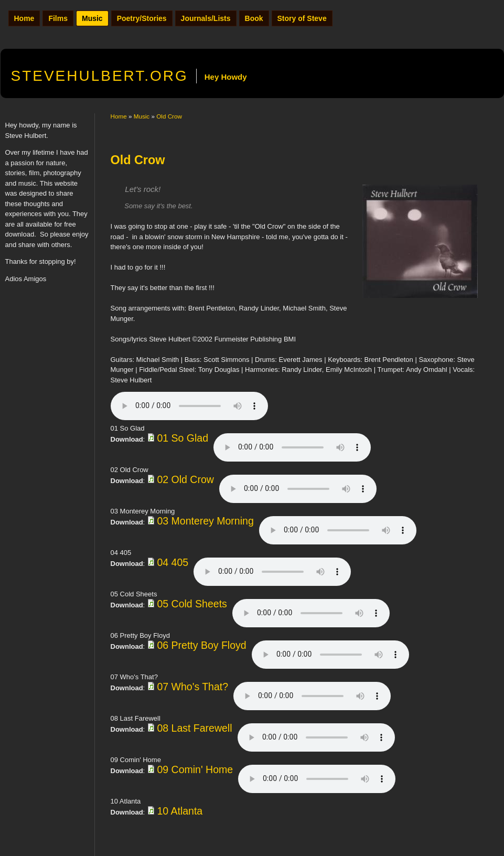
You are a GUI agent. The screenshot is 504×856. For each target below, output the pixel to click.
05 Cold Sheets (192, 604)
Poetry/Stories (142, 18)
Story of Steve (302, 18)
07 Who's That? (192, 687)
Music (92, 18)
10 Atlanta (180, 811)
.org (100, 76)
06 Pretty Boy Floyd (201, 645)
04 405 (173, 562)
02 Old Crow (185, 479)
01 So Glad (183, 438)
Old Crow (169, 116)
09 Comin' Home (195, 769)
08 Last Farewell (194, 728)
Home (24, 18)
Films (58, 18)
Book (254, 18)
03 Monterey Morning (205, 521)
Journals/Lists (206, 18)
